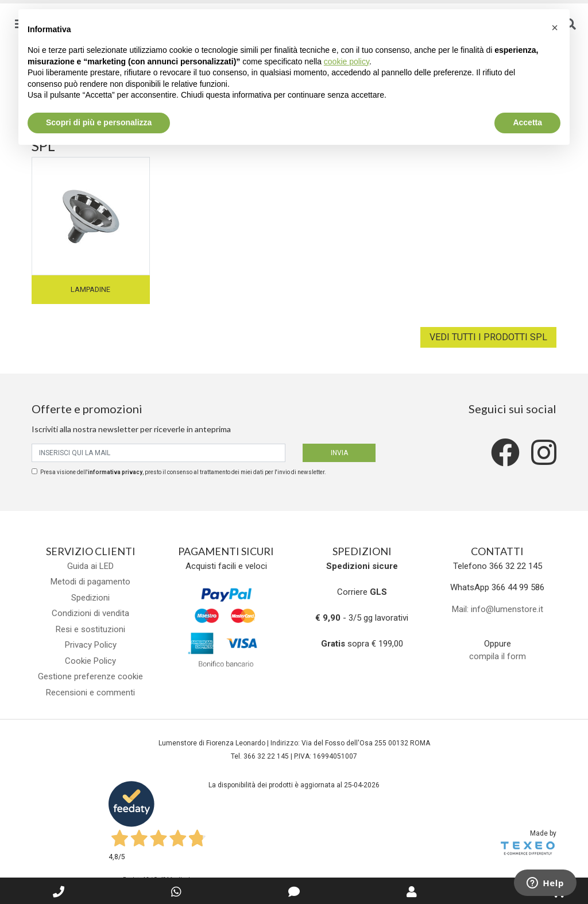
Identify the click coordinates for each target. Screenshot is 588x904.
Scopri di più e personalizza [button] (99, 122)
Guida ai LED (90, 566)
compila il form (498, 656)
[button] (555, 28)
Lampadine (90, 289)
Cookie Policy (90, 661)
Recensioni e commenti (90, 693)
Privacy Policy (91, 645)
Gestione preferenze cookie (90, 676)
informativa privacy (115, 472)
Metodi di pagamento (90, 582)
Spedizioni (90, 598)
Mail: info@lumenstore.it (498, 609)
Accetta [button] (527, 122)
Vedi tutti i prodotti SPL (488, 337)
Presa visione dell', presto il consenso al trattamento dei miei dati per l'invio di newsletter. (183, 472)
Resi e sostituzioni (90, 629)
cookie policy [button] (347, 61)
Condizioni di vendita (90, 613)
